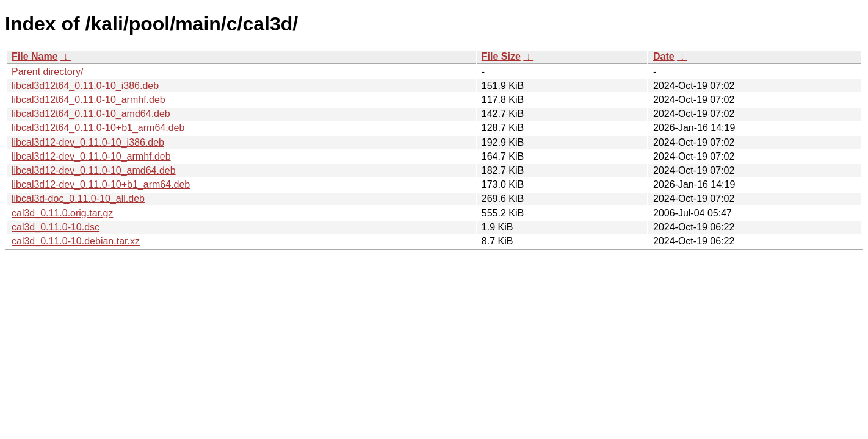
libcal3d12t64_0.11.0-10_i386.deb (85, 86)
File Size (501, 56)
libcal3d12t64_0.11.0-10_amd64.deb (91, 114)
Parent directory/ (47, 72)
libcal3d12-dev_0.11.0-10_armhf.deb (91, 156)
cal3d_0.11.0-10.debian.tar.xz (76, 241)
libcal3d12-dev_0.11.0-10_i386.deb (88, 142)
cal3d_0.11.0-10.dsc (56, 227)
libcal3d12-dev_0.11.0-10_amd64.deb (94, 170)
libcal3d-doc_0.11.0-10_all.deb (78, 198)
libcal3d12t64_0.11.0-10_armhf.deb (89, 100)
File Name (35, 56)
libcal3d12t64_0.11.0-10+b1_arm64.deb (98, 128)
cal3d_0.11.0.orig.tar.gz (62, 213)
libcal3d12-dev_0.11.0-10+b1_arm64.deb (101, 184)
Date (664, 56)
